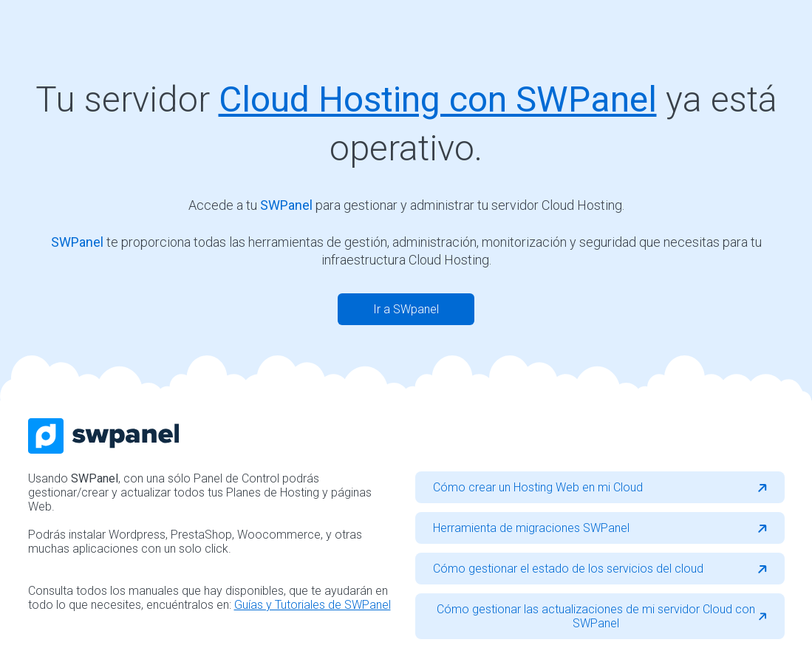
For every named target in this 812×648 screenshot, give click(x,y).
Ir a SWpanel (406, 309)
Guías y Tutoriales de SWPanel (313, 605)
